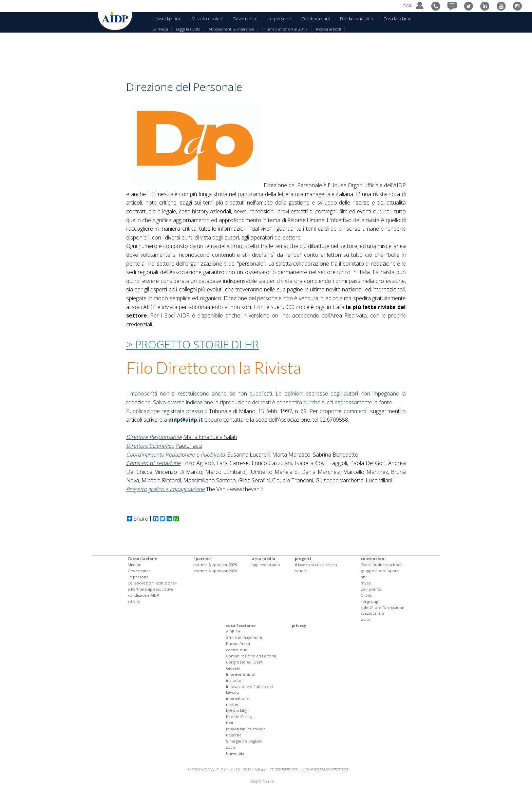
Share (137, 519)
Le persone (279, 19)
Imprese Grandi (240, 674)
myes (366, 583)
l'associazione (142, 559)
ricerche (234, 735)
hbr (364, 577)
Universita (235, 753)
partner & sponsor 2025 (215, 565)
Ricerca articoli (328, 29)
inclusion (234, 680)
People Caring (239, 717)
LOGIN (413, 6)
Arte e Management (244, 638)
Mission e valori (207, 19)
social (231, 747)
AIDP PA (233, 631)
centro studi (237, 650)
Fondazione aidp (357, 19)
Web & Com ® (263, 781)
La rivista (160, 29)
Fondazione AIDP (143, 595)
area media (264, 559)
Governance (245, 19)
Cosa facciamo (397, 19)
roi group (369, 601)
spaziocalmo (372, 613)
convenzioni (373, 559)
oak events (371, 589)
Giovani (233, 668)
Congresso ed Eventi (245, 662)
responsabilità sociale (246, 729)
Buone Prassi (238, 644)
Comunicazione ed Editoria (251, 656)
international (238, 698)
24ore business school (381, 565)
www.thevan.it (247, 489)
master (232, 704)
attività (134, 601)
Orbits (366, 595)
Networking (237, 710)
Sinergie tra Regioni (244, 741)
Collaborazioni (316, 19)
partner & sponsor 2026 (215, 571)
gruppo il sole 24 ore (380, 571)
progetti (303, 559)
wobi (365, 619)
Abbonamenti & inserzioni (231, 29)
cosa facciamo (241, 625)
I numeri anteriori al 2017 (285, 29)
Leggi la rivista (188, 29)
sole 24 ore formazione (383, 607)
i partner (202, 559)
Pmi (230, 723)
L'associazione (167, 19)
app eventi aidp (266, 565)
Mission (135, 565)
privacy (299, 625)
